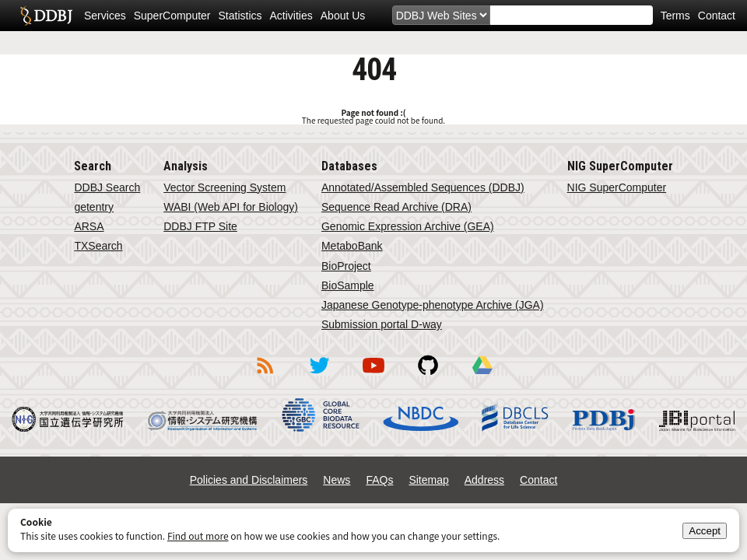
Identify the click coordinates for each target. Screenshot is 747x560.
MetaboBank (352, 246)
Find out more (198, 535)
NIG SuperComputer (617, 187)
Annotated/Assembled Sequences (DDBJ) (423, 187)
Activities (291, 16)
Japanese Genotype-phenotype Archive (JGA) (433, 305)
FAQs (379, 480)
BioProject (346, 266)
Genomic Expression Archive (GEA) (408, 226)
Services (105, 16)
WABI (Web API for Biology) (231, 207)
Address (484, 480)
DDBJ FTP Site (200, 226)
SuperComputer (172, 16)
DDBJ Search (107, 187)
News (337, 480)
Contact (717, 16)
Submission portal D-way (382, 324)
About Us (343, 16)
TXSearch (98, 246)
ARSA (89, 226)
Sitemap (428, 480)
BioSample (348, 285)
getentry (94, 207)
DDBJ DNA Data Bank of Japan (46, 16)
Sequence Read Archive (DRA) (396, 207)
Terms (675, 16)
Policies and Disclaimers (249, 480)
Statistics (240, 16)
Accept (705, 531)
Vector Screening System (224, 187)
